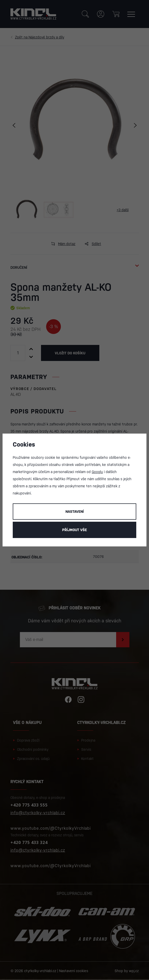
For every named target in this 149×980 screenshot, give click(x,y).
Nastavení (75, 512)
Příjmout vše (74, 530)
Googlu (97, 472)
